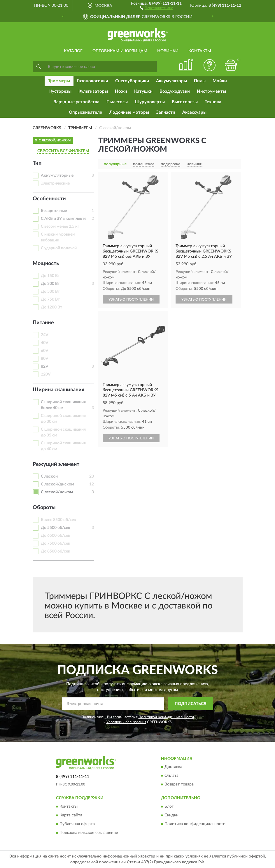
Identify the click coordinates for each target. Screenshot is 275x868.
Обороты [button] (44, 508)
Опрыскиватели (86, 112)
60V (45, 351)
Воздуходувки (175, 91)
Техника (213, 102)
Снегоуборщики (132, 81)
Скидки (171, 815)
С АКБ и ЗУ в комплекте (64, 219)
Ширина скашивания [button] (58, 390)
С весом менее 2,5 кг (60, 227)
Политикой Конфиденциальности (166, 717)
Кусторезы (60, 91)
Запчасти (166, 112)
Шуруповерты (150, 102)
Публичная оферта (77, 824)
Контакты (200, 51)
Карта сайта (71, 815)
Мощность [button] (46, 264)
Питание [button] (43, 323)
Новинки (168, 51)
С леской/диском (57, 484)
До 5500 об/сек (56, 528)
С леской (49, 476)
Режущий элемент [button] (56, 464)
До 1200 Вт (51, 307)
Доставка (173, 767)
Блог (169, 806)
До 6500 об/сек (56, 536)
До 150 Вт (50, 276)
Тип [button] (37, 163)
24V (45, 335)
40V (45, 343)
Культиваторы (93, 91)
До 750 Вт (50, 299)
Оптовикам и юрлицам (120, 51)
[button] (156, 8)
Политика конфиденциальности (195, 824)
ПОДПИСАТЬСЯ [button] (191, 704)
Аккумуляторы (171, 81)
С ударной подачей (59, 248)
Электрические (55, 183)
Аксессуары (194, 112)
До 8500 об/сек (56, 551)
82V (45, 367)
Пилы (200, 81)
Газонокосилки (93, 81)
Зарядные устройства (77, 102)
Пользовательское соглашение (89, 833)
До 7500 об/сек (56, 543)
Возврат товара (179, 785)
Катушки (143, 91)
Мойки (220, 81)
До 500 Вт (50, 292)
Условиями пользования (126, 722)
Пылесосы (117, 102)
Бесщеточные (54, 211)
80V (45, 359)
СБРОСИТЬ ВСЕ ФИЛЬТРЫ (63, 151)
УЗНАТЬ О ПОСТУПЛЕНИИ (131, 299)
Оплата (171, 776)
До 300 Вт (50, 284)
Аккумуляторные (57, 176)
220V (46, 374)
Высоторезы (185, 102)
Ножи (121, 91)
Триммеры (59, 81)
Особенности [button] (49, 199)
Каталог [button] (73, 51)
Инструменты (211, 91)
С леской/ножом (57, 492)
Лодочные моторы (129, 112)
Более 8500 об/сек (58, 520)
